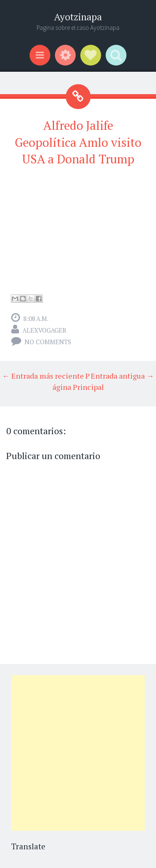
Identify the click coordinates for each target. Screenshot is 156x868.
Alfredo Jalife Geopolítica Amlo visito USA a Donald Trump (78, 142)
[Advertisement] (78, 753)
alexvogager (45, 330)
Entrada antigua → (122, 376)
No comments (48, 342)
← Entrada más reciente (43, 376)
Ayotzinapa (78, 17)
